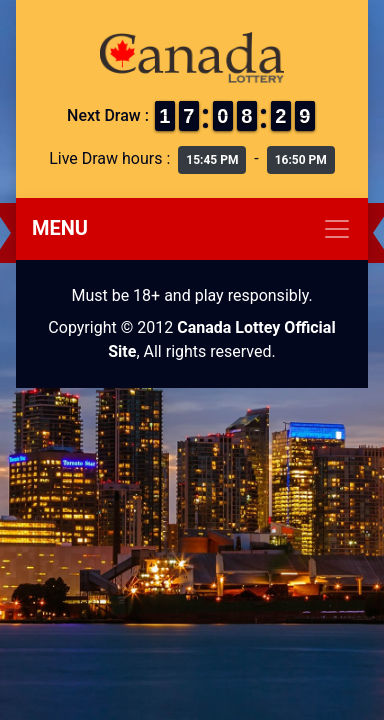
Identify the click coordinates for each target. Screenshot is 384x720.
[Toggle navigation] (192, 229)
